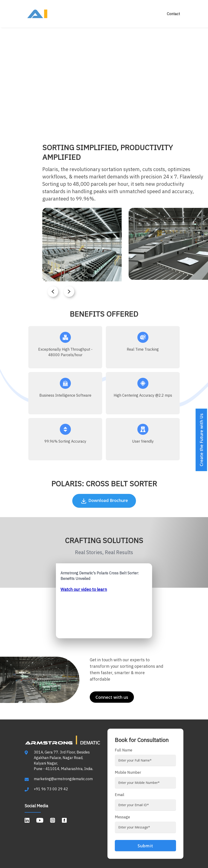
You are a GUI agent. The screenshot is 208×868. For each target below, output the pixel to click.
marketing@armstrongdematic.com (63, 779)
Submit (145, 846)
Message (122, 817)
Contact (173, 14)
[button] (70, 293)
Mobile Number (128, 772)
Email (120, 795)
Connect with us (112, 697)
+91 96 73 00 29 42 (51, 789)
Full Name (124, 750)
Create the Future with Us (201, 440)
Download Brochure (104, 501)
